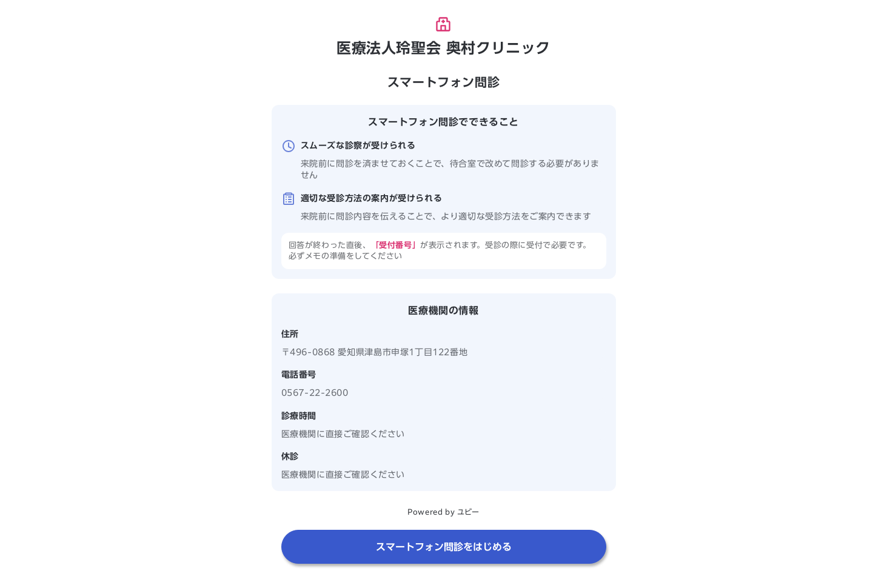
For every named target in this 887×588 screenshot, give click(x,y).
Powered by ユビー (443, 512)
